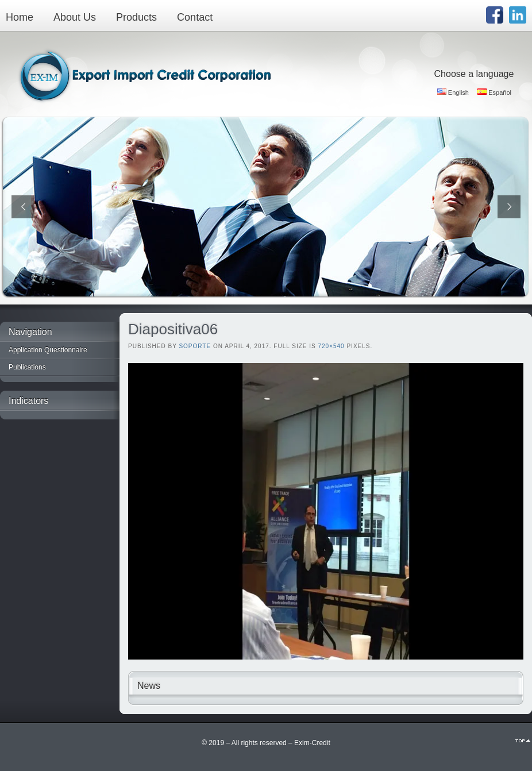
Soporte (195, 346)
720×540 (331, 346)
